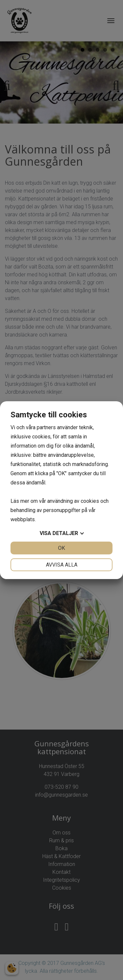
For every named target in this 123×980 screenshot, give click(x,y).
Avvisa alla (62, 565)
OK (61, 548)
